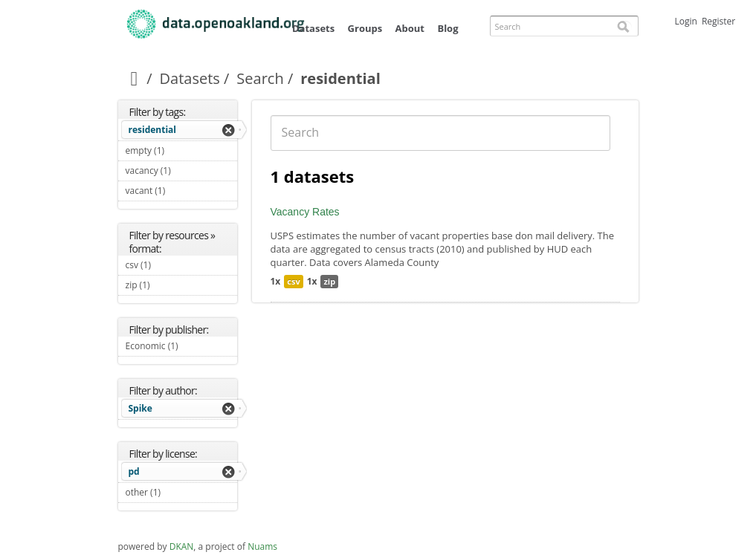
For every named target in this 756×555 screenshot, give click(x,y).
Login (686, 21)
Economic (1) (181, 348)
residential (153, 130)
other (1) (178, 492)
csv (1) (169, 265)
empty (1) (181, 152)
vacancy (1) (181, 172)
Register (718, 21)
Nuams (262, 546)
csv (293, 281)
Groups (365, 28)
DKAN (182, 546)
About (410, 28)
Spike (140, 408)
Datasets (313, 28)
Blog (448, 28)
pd (134, 471)
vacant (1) (181, 192)
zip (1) (168, 285)
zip (329, 281)
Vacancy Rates (305, 212)
